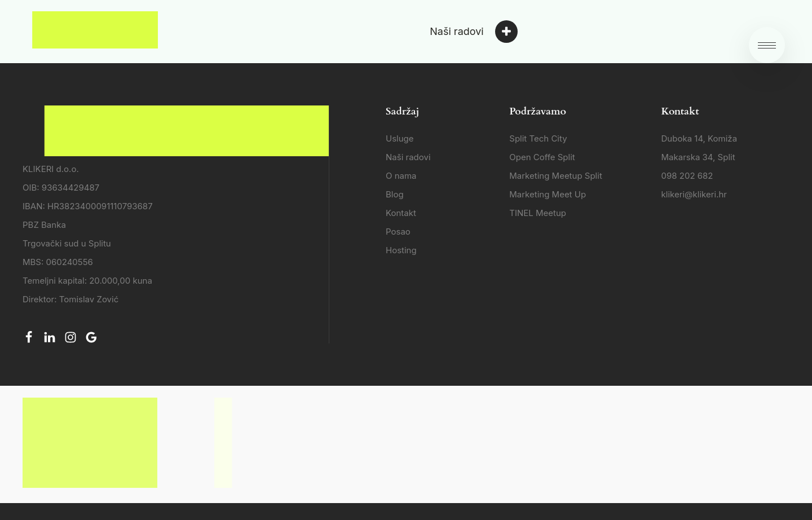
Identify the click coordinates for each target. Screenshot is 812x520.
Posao (398, 232)
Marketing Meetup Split (556, 176)
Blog (395, 194)
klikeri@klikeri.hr (694, 194)
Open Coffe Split (542, 157)
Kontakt (401, 213)
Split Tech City (538, 138)
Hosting (401, 250)
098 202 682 (687, 176)
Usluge (400, 138)
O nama (401, 176)
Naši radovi (408, 157)
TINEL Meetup (538, 213)
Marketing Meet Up (548, 194)
